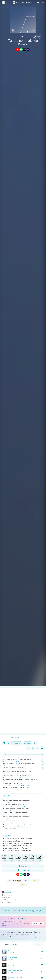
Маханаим (23, 44)
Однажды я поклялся (16, 971)
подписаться (38, 923)
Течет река (12, 964)
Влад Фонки (6, 892)
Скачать (23, 866)
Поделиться (23, 870)
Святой (11, 951)
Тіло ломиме (13, 957)
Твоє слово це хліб (15, 977)
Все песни (39, 945)
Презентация (14, 737)
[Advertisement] (23, 710)
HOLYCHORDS (8, 919)
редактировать (11, 934)
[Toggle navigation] (43, 2)
